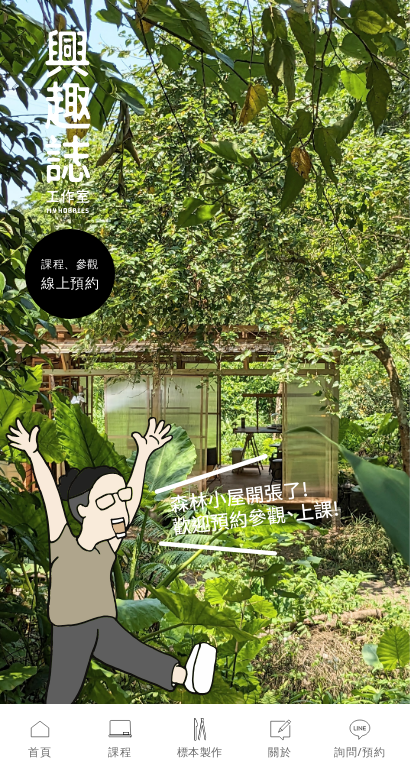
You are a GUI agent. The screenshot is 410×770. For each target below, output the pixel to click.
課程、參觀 (70, 263)
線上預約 (70, 282)
